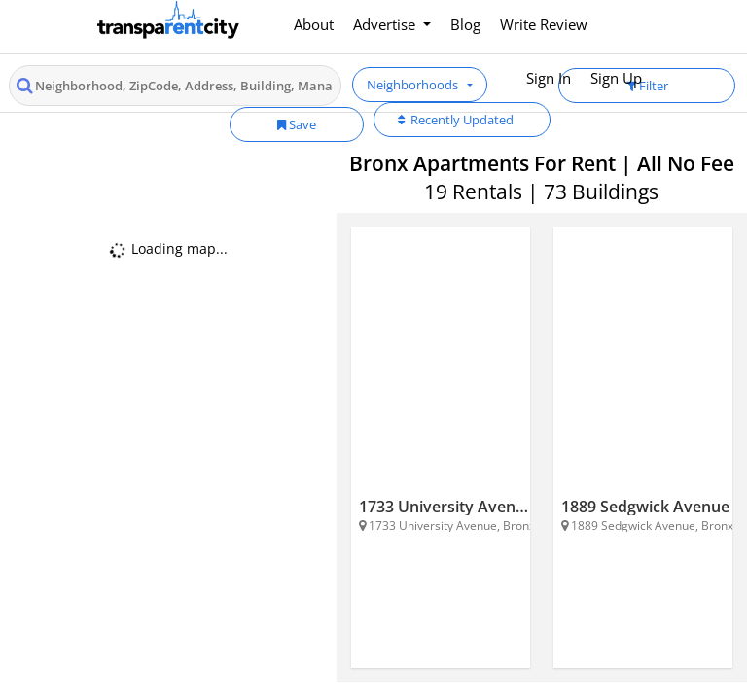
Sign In (549, 78)
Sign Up (616, 78)
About (314, 24)
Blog (465, 24)
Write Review (544, 24)
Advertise (386, 24)
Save (297, 124)
